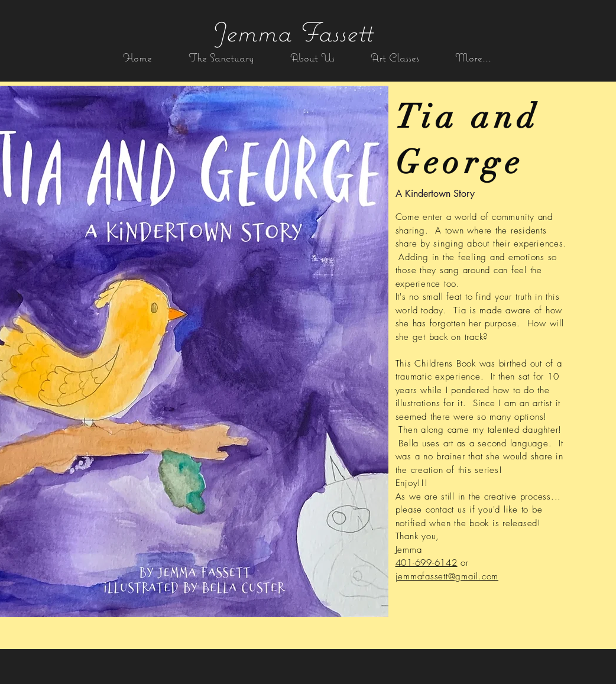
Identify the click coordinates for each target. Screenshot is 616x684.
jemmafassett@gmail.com (447, 576)
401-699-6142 (427, 563)
